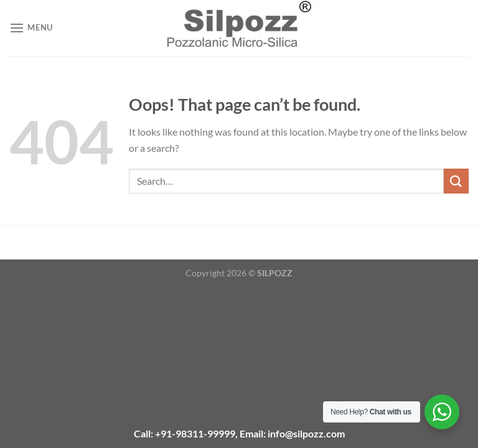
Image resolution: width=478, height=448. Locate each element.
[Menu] (31, 28)
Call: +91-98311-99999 (185, 433)
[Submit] (456, 181)
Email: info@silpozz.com (292, 433)
